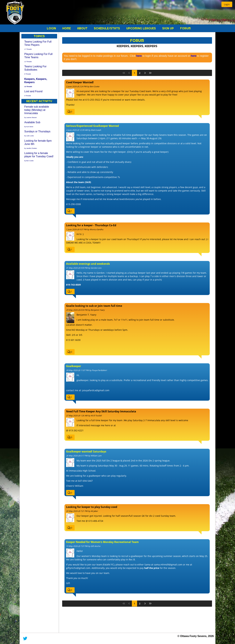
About (83, 28)
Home (67, 28)
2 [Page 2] (140, 73)
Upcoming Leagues (141, 28)
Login (52, 28)
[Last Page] (150, 73)
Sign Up (168, 28)
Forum (185, 28)
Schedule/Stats (107, 28)
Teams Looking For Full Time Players (38, 45)
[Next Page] (145, 73)
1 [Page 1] (134, 73)
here (139, 56)
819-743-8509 (73, 285)
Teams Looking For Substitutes (35, 70)
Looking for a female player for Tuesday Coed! (39, 156)
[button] (227, 4)
